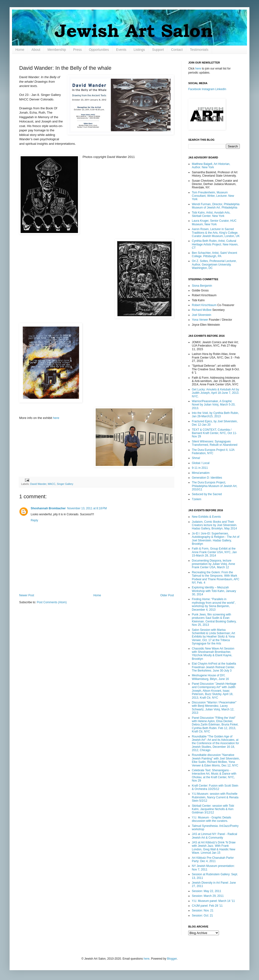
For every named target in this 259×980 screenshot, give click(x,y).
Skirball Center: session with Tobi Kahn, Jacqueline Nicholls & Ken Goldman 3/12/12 (213, 809)
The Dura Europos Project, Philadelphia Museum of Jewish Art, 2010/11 (215, 486)
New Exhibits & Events (206, 517)
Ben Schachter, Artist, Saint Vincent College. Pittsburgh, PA (215, 255)
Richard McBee (202, 310)
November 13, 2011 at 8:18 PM (87, 508)
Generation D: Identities (207, 478)
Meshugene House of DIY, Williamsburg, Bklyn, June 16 (210, 677)
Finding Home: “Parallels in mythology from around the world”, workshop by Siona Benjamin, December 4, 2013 (214, 604)
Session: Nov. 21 (203, 910)
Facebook (195, 89)
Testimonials (199, 50)
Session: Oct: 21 (202, 916)
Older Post (167, 595)
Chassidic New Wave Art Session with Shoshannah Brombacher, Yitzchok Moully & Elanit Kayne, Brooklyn (213, 654)
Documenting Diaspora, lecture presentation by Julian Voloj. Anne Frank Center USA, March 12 (213, 564)
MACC (52, 484)
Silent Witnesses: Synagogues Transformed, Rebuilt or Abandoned (215, 443)
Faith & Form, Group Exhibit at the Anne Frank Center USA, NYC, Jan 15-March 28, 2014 (214, 552)
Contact (177, 50)
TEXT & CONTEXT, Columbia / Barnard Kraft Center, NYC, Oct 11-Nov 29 (214, 433)
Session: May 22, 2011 (206, 891)
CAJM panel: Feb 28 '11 (207, 906)
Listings (139, 50)
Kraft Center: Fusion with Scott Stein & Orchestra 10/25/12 (215, 787)
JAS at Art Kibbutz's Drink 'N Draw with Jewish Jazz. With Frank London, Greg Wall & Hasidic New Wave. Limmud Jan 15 (214, 848)
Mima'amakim (201, 473)
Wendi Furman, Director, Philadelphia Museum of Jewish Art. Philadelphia (216, 206)
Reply (34, 520)
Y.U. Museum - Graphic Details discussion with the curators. (212, 819)
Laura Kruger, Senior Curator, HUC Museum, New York (214, 222)
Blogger (172, 959)
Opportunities (99, 50)
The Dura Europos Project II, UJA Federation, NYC (213, 452)
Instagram (208, 89)
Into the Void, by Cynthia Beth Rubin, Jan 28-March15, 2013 (215, 415)
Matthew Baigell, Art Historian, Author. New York (211, 166)
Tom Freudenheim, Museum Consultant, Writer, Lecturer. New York (213, 196)
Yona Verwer (200, 320)
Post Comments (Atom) (52, 602)
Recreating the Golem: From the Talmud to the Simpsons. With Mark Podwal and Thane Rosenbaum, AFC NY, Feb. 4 (216, 577)
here (56, 418)
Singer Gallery (65, 484)
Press (77, 50)
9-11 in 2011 (200, 468)
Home (20, 50)
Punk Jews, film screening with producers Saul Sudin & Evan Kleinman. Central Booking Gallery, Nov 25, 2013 (214, 620)
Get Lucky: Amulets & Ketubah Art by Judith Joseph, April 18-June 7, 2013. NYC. (215, 393)
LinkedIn (221, 89)
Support (158, 50)
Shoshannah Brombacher (48, 508)
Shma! (196, 458)
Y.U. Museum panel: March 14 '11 (213, 901)
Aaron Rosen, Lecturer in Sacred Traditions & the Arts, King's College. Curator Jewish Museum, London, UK (216, 233)
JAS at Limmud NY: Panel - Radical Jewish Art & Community (215, 836)
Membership (57, 50)
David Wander (38, 484)
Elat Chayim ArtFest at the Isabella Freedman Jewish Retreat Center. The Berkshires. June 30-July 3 (214, 667)
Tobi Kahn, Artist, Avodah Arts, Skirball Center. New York (211, 214)
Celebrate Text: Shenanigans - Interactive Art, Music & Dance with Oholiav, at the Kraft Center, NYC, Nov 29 (214, 775)
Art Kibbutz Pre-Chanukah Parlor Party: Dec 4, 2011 (213, 859)
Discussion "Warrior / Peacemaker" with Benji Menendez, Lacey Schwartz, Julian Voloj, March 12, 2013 (214, 708)
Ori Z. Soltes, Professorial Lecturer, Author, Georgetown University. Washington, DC (214, 264)
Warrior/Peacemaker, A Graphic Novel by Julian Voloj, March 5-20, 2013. (214, 405)
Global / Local (201, 463)
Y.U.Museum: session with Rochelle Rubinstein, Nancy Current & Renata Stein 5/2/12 (215, 797)
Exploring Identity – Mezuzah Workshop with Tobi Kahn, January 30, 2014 (214, 591)
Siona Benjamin (202, 286)
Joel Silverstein (202, 315)
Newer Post (27, 595)
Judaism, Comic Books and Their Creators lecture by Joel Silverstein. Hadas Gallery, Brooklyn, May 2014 (215, 525)
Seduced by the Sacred (207, 494)
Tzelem (197, 499)
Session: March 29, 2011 (208, 896)
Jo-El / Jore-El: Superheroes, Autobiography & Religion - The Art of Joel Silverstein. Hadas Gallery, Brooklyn (216, 539)
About (36, 50)
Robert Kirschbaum (204, 305)
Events (121, 50)
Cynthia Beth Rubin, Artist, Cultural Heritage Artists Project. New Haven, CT (215, 244)
